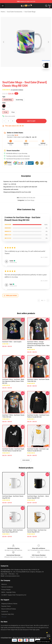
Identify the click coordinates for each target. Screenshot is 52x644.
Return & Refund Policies (9, 609)
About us (4, 584)
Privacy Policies (6, 590)
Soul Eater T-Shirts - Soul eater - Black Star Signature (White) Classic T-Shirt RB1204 (13, 381)
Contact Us (5, 612)
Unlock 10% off (48, 636)
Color (4, 103)
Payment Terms (6, 606)
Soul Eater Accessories (15, 12)
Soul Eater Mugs (30, 12)
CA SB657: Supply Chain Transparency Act (14, 595)
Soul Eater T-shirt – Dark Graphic (12, 342)
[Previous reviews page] (39, 300)
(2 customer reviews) (17, 90)
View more (26, 460)
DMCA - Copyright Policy (8, 592)
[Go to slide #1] (21, 75)
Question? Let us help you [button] (43, 642)
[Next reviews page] (48, 300)
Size (4, 109)
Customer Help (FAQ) (8, 614)
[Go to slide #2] (31, 75)
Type (4, 97)
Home (3, 12)
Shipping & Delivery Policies (9, 604)
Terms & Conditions (7, 587)
